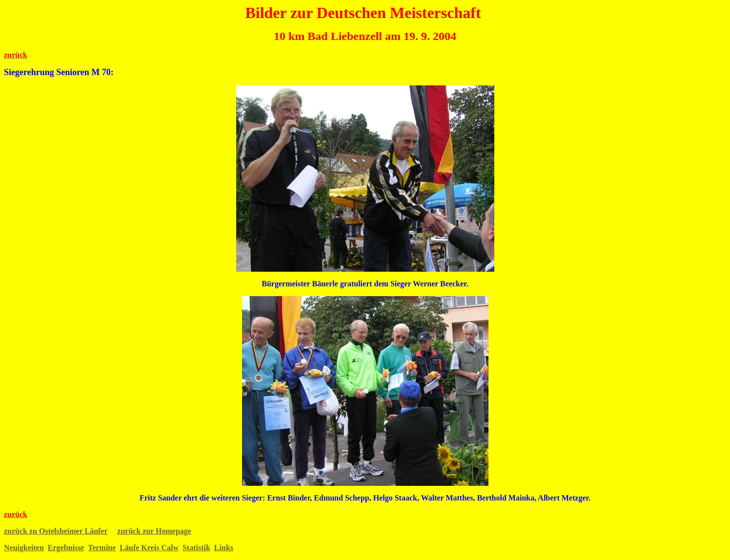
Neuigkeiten (24, 548)
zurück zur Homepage (154, 531)
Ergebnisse (66, 548)
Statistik (196, 548)
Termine (102, 548)
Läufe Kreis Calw (149, 548)
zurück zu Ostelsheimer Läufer (56, 531)
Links (224, 548)
